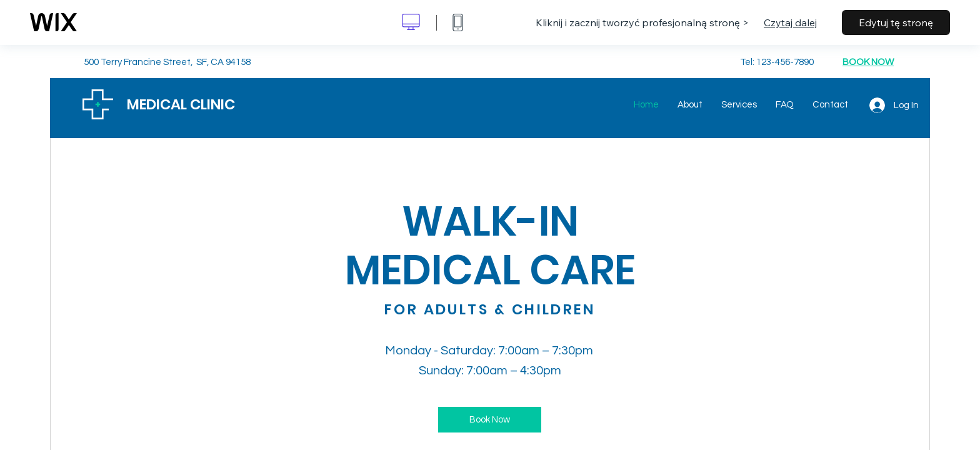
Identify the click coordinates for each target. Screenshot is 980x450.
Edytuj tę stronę (896, 22)
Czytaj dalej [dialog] (790, 22)
